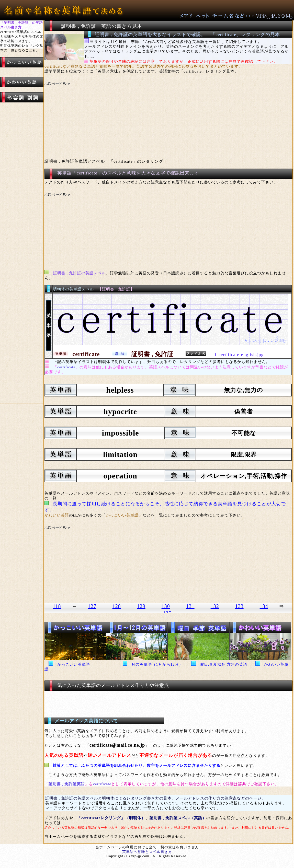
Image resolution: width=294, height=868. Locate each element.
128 (117, 606)
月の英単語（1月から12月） (157, 664)
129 (141, 606)
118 (57, 606)
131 (190, 606)
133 (239, 606)
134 (264, 606)
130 (166, 606)
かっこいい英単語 (74, 664)
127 (92, 606)
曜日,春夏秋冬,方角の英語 (224, 664)
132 (215, 606)
